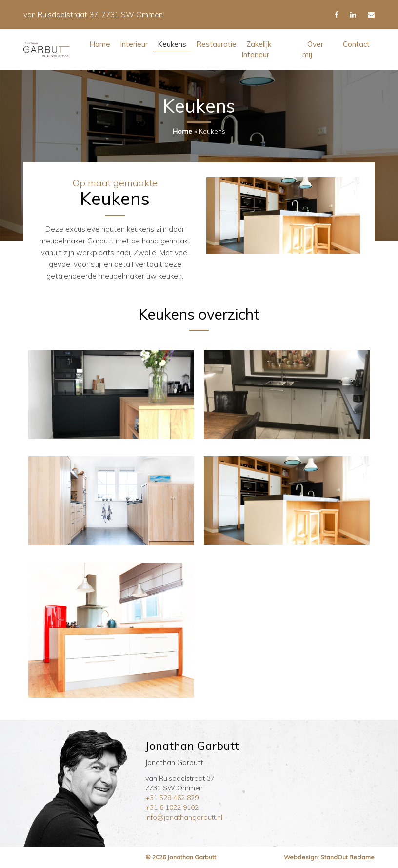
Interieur (134, 44)
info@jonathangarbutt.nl (184, 817)
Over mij (313, 49)
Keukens (172, 44)
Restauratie (216, 44)
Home (100, 44)
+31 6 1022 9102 (172, 807)
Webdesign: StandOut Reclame (329, 857)
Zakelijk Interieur (256, 49)
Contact (356, 44)
